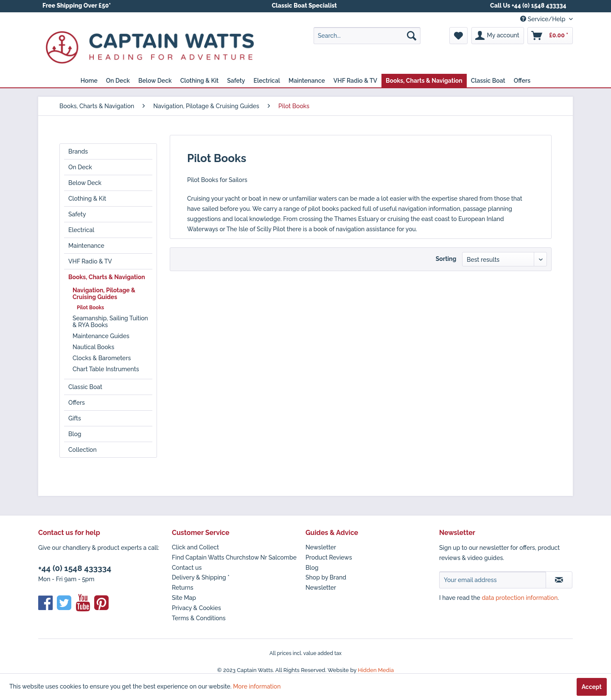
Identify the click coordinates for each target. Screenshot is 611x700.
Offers (77, 403)
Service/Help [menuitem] (544, 19)
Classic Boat (85, 387)
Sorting (446, 259)
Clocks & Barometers (102, 358)
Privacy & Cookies (196, 608)
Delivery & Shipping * (201, 577)
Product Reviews (329, 557)
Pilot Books (90, 308)
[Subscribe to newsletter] (559, 580)
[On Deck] (118, 81)
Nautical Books (93, 347)
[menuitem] (367, 36)
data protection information (520, 598)
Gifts (75, 418)
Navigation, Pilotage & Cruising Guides (104, 294)
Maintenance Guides (101, 336)
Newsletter (321, 547)
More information (257, 686)
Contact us (187, 568)
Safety (77, 214)
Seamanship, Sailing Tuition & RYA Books (110, 322)
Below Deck (85, 183)
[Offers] (522, 81)
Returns (183, 588)
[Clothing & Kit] (200, 81)
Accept (592, 687)
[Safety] (236, 81)
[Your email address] (493, 580)
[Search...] (367, 36)
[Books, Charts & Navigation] (424, 81)
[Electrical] (267, 81)
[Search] (412, 36)
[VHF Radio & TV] (355, 81)
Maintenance (86, 246)
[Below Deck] (155, 81)
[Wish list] (458, 36)
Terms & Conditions (199, 618)
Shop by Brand (326, 577)
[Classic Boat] (488, 81)
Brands (78, 151)
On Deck (80, 167)
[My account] (498, 36)
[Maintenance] (307, 81)
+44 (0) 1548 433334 (75, 568)
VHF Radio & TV (90, 261)
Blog (75, 434)
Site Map (184, 598)
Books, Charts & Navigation (107, 277)
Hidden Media (376, 670)
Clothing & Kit (87, 199)
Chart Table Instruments (106, 369)
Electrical (81, 230)
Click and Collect (195, 547)
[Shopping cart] (550, 36)
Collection (83, 450)
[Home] (89, 81)
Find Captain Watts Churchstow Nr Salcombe (234, 557)
